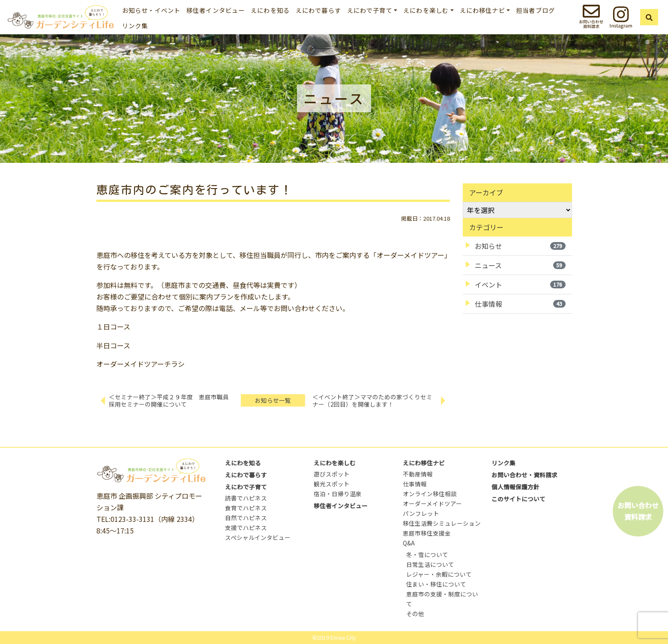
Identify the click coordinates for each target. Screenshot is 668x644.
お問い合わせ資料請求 (638, 511)
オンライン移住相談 (430, 494)
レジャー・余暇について (439, 574)
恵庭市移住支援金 (427, 533)
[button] (649, 17)
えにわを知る (270, 10)
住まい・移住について (436, 584)
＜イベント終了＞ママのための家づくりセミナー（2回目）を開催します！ (372, 400)
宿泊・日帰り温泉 (338, 494)
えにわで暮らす (318, 10)
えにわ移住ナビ (424, 463)
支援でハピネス (246, 527)
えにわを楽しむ (335, 463)
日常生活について (430, 564)
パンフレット (421, 513)
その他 (415, 614)
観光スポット (332, 484)
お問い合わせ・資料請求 (524, 475)
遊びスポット (332, 474)
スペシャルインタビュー (258, 537)
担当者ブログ (535, 10)
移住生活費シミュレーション (442, 523)
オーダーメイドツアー (432, 503)
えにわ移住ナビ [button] (482, 10)
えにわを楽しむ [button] (426, 10)
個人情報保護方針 (515, 487)
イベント (520, 285)
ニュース (520, 265)
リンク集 (135, 25)
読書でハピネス (246, 498)
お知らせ (520, 246)
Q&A (409, 543)
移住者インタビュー (216, 10)
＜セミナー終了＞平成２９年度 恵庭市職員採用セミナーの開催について (169, 400)
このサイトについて (518, 499)
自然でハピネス (246, 518)
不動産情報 (418, 474)
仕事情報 (520, 304)
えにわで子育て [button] (370, 10)
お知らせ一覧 (273, 400)
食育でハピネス (246, 508)
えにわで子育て (246, 487)
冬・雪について (427, 554)
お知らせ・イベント (151, 10)
